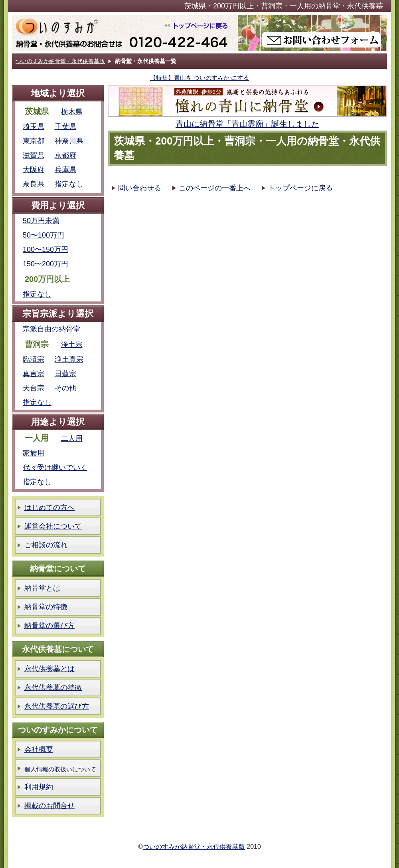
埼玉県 (34, 127)
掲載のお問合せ (49, 806)
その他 (65, 388)
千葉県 (65, 127)
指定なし (69, 184)
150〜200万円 (45, 264)
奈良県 (34, 184)
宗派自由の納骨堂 (51, 329)
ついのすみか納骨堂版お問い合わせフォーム (312, 33)
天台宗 (34, 388)
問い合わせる (140, 188)
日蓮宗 (65, 374)
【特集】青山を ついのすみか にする (199, 78)
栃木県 (72, 112)
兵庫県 (65, 170)
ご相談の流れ (46, 545)
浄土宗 (72, 345)
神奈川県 (69, 141)
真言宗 (34, 374)
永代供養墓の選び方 (57, 706)
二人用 (72, 438)
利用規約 (39, 787)
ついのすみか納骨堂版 (125, 33)
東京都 (34, 141)
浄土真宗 (69, 359)
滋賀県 (34, 155)
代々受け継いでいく (55, 468)
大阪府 (34, 170)
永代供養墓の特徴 (53, 688)
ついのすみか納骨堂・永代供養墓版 (60, 61)
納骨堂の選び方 (49, 626)
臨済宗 (34, 359)
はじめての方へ (49, 507)
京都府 (65, 155)
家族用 (34, 453)
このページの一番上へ (215, 188)
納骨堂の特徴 (46, 607)
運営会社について (53, 526)
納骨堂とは (42, 588)
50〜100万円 (43, 235)
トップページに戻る (300, 188)
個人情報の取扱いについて (60, 769)
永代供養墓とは (49, 669)
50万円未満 (41, 221)
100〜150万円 (45, 250)
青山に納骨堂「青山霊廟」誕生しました (247, 124)
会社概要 (39, 749)
